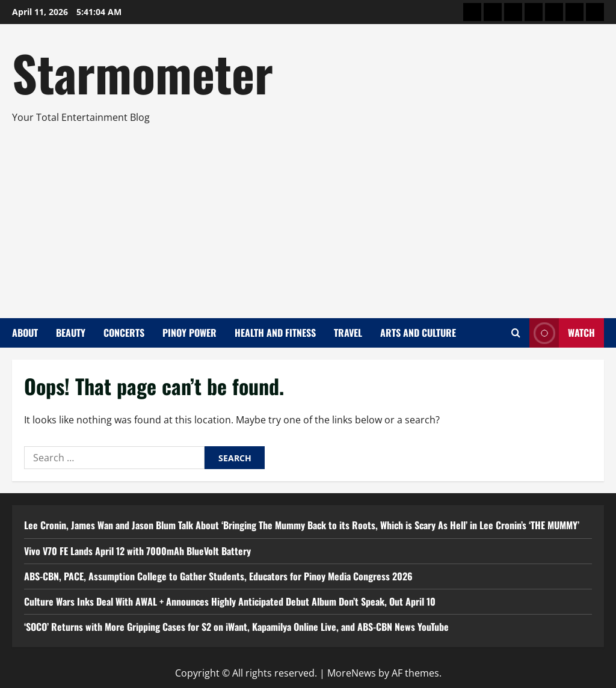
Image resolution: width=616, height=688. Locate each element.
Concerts (124, 333)
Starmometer (143, 72)
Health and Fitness (275, 333)
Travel (348, 333)
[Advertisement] (305, 216)
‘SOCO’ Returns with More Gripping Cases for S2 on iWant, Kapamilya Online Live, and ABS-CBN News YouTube (236, 627)
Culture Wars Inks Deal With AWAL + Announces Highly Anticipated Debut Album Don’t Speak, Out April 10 (230, 601)
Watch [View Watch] (562, 333)
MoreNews (352, 673)
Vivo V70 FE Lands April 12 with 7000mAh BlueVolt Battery (137, 551)
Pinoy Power (189, 333)
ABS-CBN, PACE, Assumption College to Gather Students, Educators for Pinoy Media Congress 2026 (218, 576)
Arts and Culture (418, 333)
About (25, 333)
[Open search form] (516, 333)
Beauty (71, 333)
